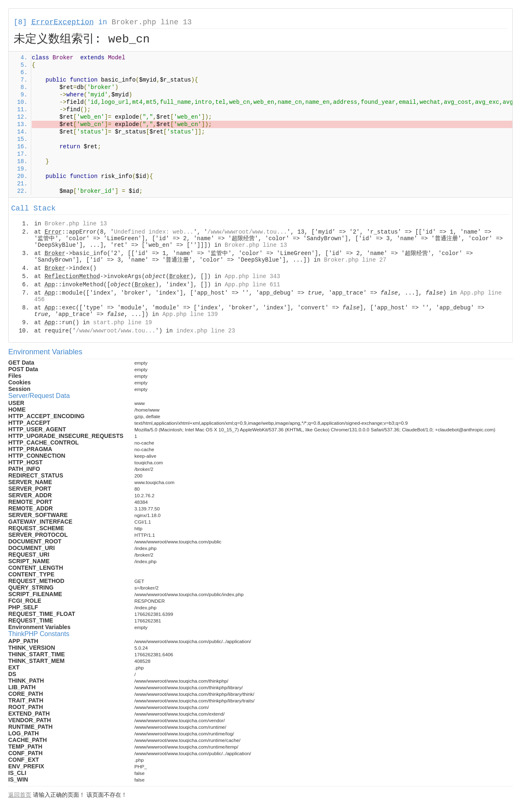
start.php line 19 (123, 323)
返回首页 (20, 795)
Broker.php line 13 (152, 22)
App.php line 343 (252, 276)
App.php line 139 (190, 314)
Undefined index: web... (154, 232)
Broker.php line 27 (355, 260)
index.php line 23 (205, 331)
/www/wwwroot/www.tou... (247, 232)
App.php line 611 (252, 285)
